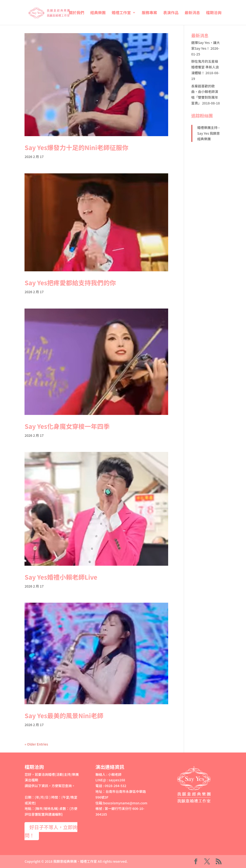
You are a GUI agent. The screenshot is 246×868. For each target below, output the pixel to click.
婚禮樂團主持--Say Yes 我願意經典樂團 (209, 133)
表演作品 (171, 13)
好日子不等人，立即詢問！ (51, 831)
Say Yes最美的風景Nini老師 (64, 715)
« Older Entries (36, 744)
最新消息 (192, 13)
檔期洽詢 (214, 13)
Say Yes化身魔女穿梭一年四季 (67, 426)
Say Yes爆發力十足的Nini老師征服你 (76, 147)
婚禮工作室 (121, 13)
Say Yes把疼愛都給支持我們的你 (70, 282)
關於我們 (76, 13)
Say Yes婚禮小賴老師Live (61, 577)
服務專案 (149, 13)
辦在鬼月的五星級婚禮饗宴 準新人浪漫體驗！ (205, 67)
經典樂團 (98, 13)
